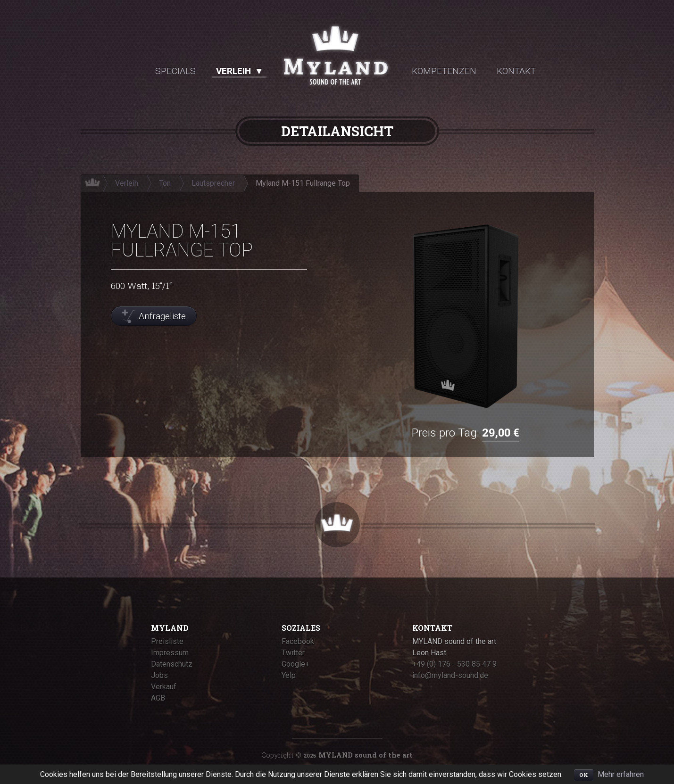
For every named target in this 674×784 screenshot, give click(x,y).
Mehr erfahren (621, 774)
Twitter (293, 653)
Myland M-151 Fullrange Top (303, 183)
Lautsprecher (213, 183)
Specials (175, 71)
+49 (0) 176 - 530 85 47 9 (454, 664)
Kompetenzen (444, 71)
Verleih (233, 71)
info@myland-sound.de (450, 675)
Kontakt (516, 71)
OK (584, 775)
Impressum (170, 653)
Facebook (298, 641)
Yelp (289, 675)
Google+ (295, 664)
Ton (165, 183)
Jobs (159, 675)
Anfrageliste (162, 316)
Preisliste (167, 641)
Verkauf (164, 687)
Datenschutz (172, 664)
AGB (158, 698)
